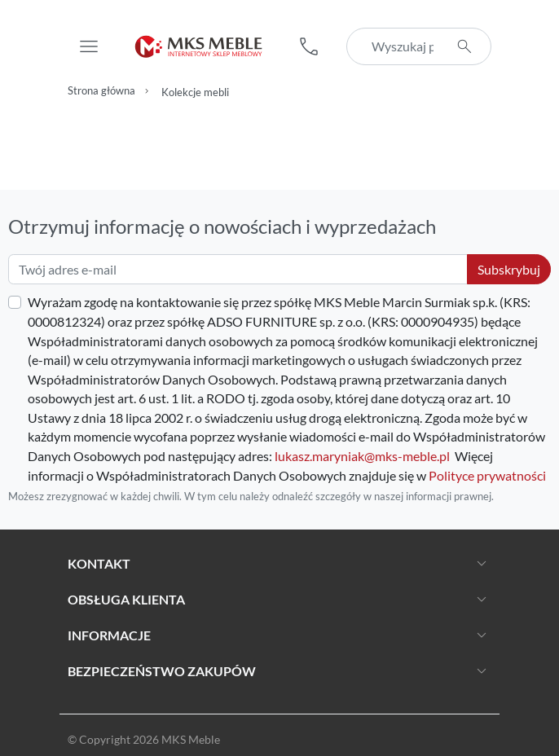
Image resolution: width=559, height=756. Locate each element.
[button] (309, 46)
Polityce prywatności (487, 475)
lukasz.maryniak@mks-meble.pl (362, 456)
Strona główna (101, 91)
